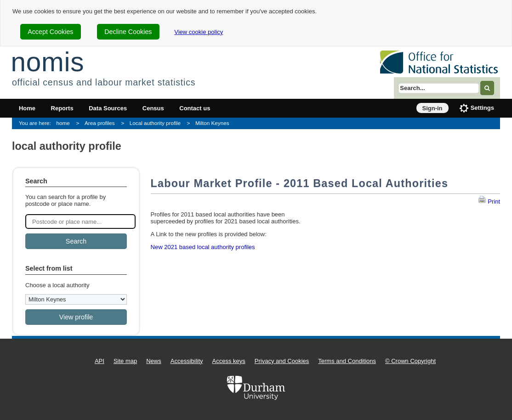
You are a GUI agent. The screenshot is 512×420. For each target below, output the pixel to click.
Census (153, 108)
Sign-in (432, 108)
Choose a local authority (57, 285)
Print (489, 201)
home (63, 123)
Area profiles (100, 123)
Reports (62, 108)
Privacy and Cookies (282, 361)
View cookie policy (199, 32)
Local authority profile (155, 123)
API (100, 361)
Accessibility (187, 361)
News (154, 361)
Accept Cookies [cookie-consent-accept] (50, 32)
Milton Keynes (212, 123)
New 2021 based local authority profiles (203, 247)
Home (27, 108)
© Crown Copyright (410, 361)
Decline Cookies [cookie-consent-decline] (128, 32)
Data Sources (108, 108)
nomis (47, 62)
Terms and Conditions (347, 361)
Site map (125, 361)
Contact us (195, 108)
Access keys (229, 361)
